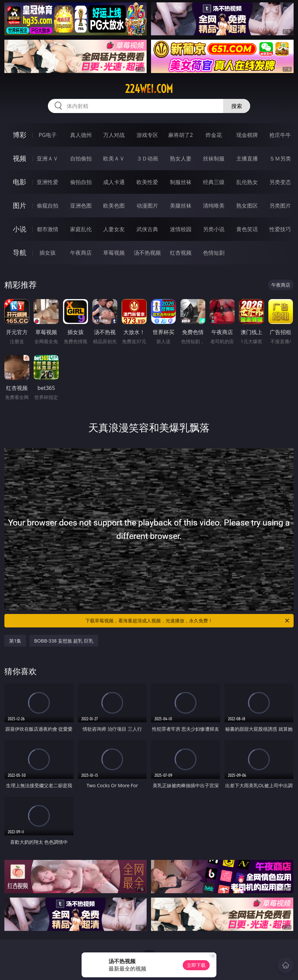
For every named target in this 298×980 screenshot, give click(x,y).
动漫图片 (147, 206)
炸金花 (214, 135)
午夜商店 (81, 253)
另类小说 (214, 229)
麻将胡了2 (181, 135)
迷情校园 (181, 229)
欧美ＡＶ (114, 158)
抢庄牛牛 (280, 135)
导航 (20, 252)
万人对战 (114, 135)
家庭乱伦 (81, 229)
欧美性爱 (147, 182)
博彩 (20, 135)
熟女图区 (247, 206)
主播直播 (247, 158)
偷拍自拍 (81, 182)
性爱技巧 (280, 229)
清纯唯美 (214, 206)
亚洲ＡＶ (48, 158)
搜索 (237, 106)
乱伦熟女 (247, 182)
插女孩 (48, 253)
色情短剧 (214, 253)
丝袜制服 (214, 158)
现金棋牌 (247, 135)
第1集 (15, 641)
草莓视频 (114, 253)
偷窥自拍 (48, 206)
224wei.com (149, 89)
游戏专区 (147, 135)
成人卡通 (114, 182)
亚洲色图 (81, 206)
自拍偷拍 (81, 158)
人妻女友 (114, 229)
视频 (20, 158)
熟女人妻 (181, 158)
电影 (20, 182)
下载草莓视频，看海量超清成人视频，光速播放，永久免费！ (188, 621)
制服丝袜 (181, 182)
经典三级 (214, 182)
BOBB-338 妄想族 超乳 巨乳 (64, 641)
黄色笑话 (247, 229)
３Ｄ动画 (147, 158)
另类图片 (280, 206)
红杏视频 (181, 253)
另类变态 (280, 182)
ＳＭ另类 (280, 158)
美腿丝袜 (181, 206)
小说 (20, 229)
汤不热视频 (147, 253)
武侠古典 (147, 229)
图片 (20, 205)
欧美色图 (114, 206)
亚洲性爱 (48, 182)
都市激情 (48, 229)
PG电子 (47, 135)
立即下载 (196, 965)
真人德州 (81, 135)
